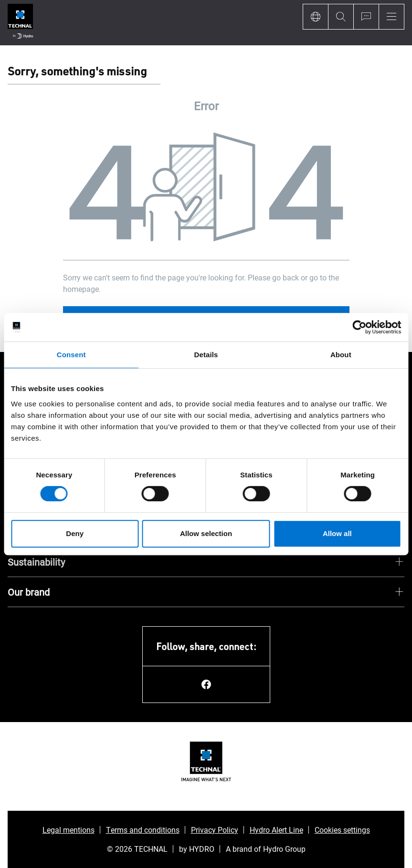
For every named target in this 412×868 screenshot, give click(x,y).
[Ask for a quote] (366, 17)
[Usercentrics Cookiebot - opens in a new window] (359, 327)
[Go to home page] (20, 23)
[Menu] (391, 17)
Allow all (337, 533)
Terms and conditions (143, 830)
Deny (75, 533)
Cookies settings (342, 830)
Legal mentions (69, 830)
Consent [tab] (71, 355)
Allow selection (206, 533)
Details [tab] (206, 355)
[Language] (315, 17)
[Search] (341, 17)
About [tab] (341, 355)
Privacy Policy (215, 830)
